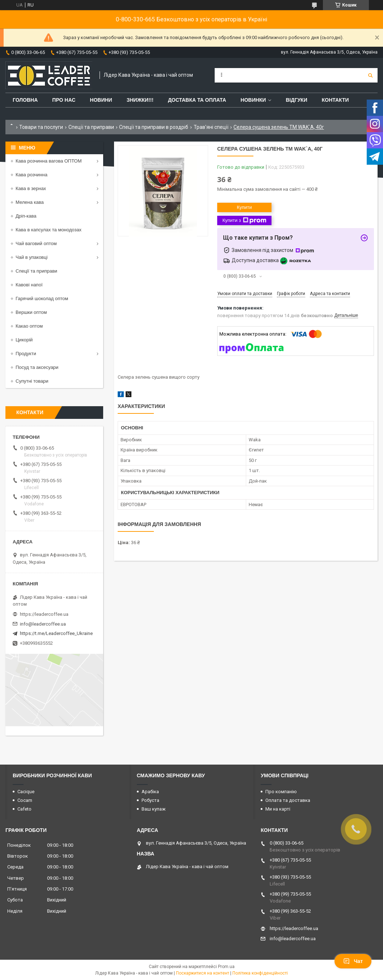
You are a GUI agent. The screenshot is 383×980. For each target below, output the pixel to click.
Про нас (64, 100)
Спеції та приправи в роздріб (154, 127)
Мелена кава (30, 202)
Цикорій (24, 340)
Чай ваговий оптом (36, 243)
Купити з (244, 220)
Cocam (25, 800)
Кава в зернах (31, 188)
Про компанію (281, 792)
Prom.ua (226, 967)
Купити (244, 207)
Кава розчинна (31, 175)
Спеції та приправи (91, 127)
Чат (353, 961)
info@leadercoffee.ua (43, 624)
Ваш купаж (153, 809)
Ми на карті (278, 809)
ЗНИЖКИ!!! (140, 100)
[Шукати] (370, 75)
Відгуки (296, 100)
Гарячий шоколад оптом (42, 298)
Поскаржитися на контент (203, 973)
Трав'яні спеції (211, 127)
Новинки (253, 100)
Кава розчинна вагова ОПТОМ (49, 161)
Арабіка (150, 792)
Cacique (26, 792)
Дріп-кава (26, 216)
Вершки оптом (31, 312)
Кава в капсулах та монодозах (49, 230)
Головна (25, 100)
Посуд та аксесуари (37, 367)
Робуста (150, 800)
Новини (101, 100)
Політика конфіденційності (260, 973)
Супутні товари (32, 381)
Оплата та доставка (288, 800)
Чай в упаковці (31, 257)
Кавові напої (29, 285)
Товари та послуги (41, 127)
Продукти (26, 354)
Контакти (335, 100)
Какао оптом (29, 326)
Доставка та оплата (197, 100)
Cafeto (24, 809)
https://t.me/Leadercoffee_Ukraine (56, 633)
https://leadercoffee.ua (44, 614)
